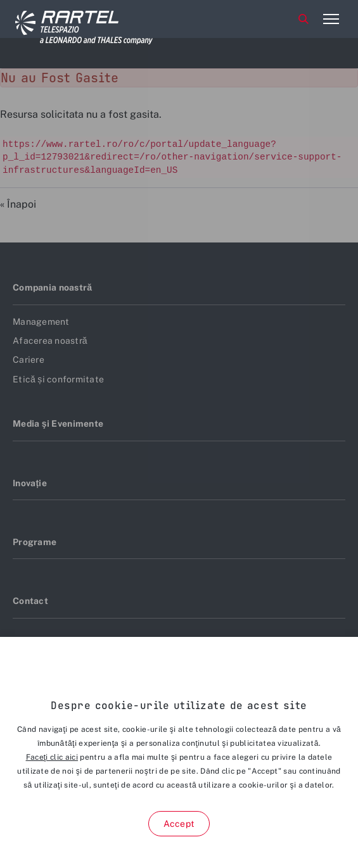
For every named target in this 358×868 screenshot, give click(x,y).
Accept (179, 824)
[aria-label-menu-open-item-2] (331, 19)
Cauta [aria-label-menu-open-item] (304, 19)
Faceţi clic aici (52, 757)
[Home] (63, 19)
